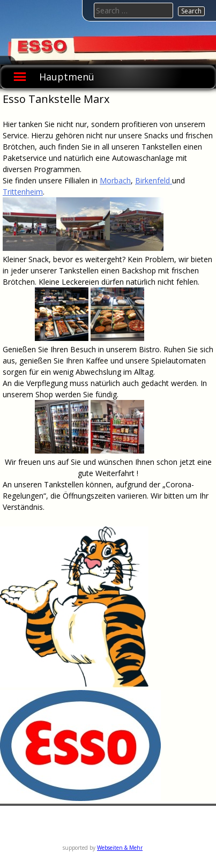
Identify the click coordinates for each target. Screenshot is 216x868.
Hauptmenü (67, 77)
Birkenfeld (154, 180)
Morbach (115, 180)
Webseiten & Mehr (120, 848)
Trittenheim (23, 192)
